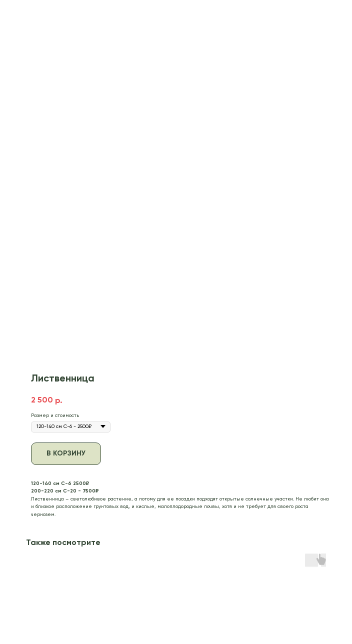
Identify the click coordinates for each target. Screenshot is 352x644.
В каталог (28, 13)
